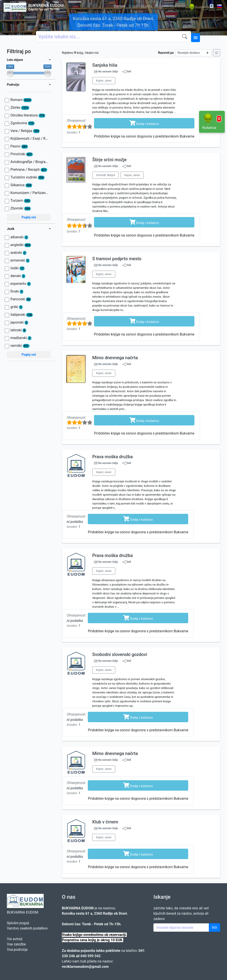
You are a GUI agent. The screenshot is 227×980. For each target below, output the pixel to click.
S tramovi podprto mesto (117, 259)
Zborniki (21, 208)
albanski (19, 237)
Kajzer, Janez (104, 81)
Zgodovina (23, 123)
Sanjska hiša (105, 65)
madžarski (21, 338)
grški (17, 307)
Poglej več (29, 217)
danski (18, 276)
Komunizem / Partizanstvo (29, 193)
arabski (18, 253)
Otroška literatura (28, 115)
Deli (127, 72)
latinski (18, 330)
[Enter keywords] (181, 928)
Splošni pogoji (18, 923)
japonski (19, 322)
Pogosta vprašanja (170, 6)
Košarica (201, 7)
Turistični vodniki (27, 177)
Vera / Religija (25, 131)
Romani (21, 100)
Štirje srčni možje (109, 160)
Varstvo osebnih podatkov (27, 928)
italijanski (22, 315)
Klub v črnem (105, 822)
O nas (133, 6)
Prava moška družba (112, 457)
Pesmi (19, 146)
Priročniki (22, 154)
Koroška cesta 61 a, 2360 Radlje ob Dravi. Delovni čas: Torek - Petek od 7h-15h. (113, 22)
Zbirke (20, 108)
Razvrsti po (166, 53)
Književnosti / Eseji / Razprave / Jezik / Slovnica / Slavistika (29, 139)
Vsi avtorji (15, 939)
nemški (20, 346)
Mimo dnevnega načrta (115, 358)
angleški (21, 245)
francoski (21, 299)
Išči (214, 927)
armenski (20, 260)
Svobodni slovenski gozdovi (120, 654)
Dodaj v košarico (144, 123)
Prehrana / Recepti (29, 170)
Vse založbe (16, 944)
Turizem (21, 201)
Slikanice (21, 185)
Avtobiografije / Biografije (29, 162)
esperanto (21, 284)
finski (17, 291)
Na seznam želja (108, 72)
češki (18, 268)
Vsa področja (17, 950)
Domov (119, 6)
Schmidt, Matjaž (106, 175)
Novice (147, 6)
